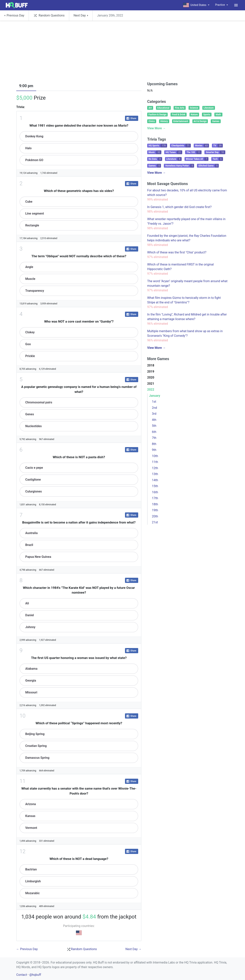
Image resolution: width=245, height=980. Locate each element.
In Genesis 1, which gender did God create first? (179, 207)
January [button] (155, 396)
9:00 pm (26, 86)
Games (216, 121)
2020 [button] (151, 377)
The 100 (194, 152)
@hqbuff (35, 975)
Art (150, 108)
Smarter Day (215, 152)
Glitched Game (209, 166)
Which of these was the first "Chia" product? (177, 252)
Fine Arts (180, 108)
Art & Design (200, 121)
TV (218, 146)
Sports (207, 115)
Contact (22, 975)
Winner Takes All (197, 159)
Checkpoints (181, 146)
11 (22, 781)
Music (155, 152)
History (164, 121)
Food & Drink (178, 115)
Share (131, 118)
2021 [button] (151, 384)
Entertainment (181, 121)
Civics (152, 121)
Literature (209, 108)
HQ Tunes (174, 152)
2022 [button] (151, 390)
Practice (220, 5)
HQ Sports (158, 146)
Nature (194, 115)
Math (218, 115)
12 (22, 851)
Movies (202, 146)
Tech (218, 159)
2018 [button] (151, 365)
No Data (155, 159)
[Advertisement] (122, 52)
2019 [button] (151, 372)
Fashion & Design (157, 115)
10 (22, 716)
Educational (163, 108)
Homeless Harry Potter (180, 166)
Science (194, 108)
